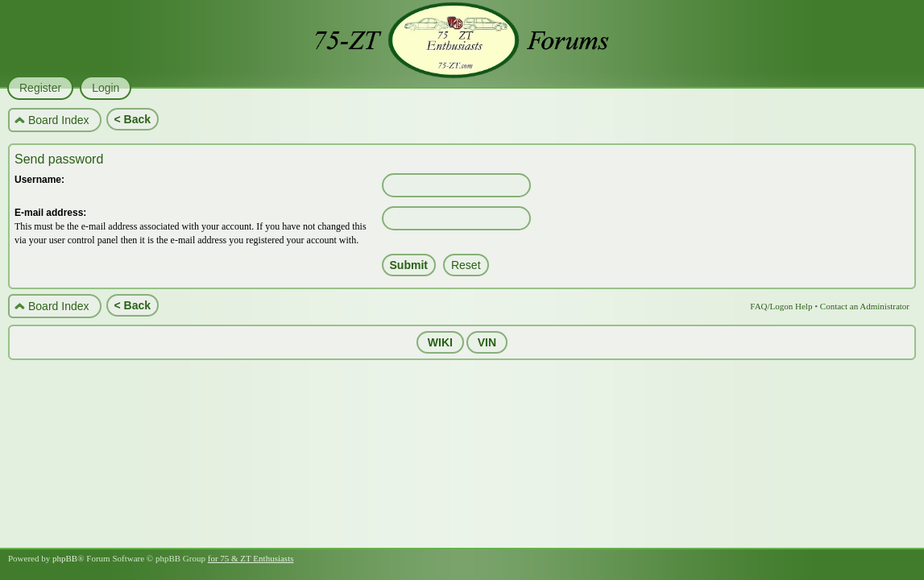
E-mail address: (50, 213)
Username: (39, 180)
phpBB (65, 558)
